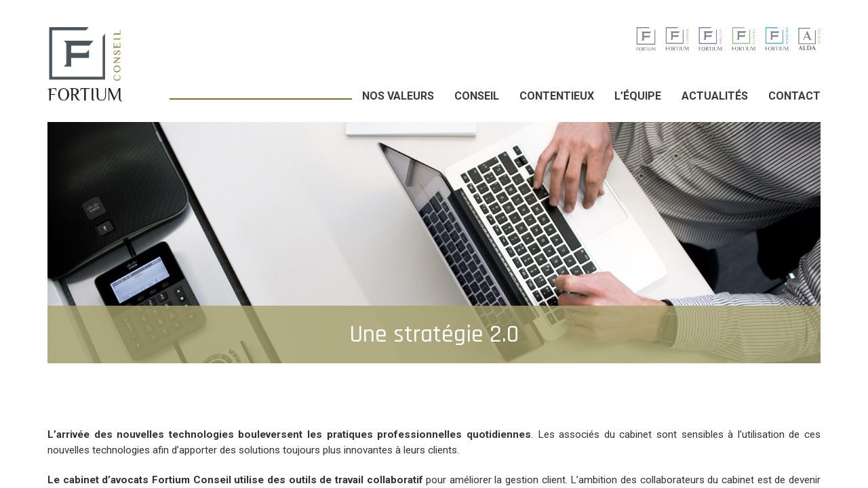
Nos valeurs (398, 96)
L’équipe (638, 96)
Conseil (477, 96)
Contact (794, 96)
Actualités (715, 96)
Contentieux (557, 96)
